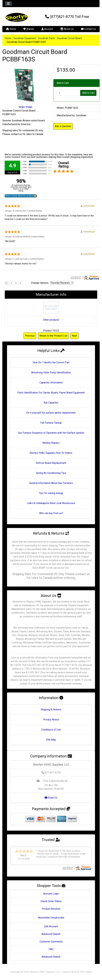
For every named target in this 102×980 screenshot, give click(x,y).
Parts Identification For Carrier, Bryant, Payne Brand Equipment (51, 393)
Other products (51, 320)
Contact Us (88, 29)
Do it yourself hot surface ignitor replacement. (51, 413)
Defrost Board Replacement (51, 463)
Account (47, 29)
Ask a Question (63, 126)
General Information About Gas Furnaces (51, 483)
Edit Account (51, 926)
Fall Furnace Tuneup (51, 423)
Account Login (51, 894)
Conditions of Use (51, 730)
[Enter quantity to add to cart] (69, 93)
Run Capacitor (51, 403)
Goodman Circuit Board (69, 38)
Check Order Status (51, 901)
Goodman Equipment (25, 38)
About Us (67, 29)
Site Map (51, 740)
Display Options (40, 283)
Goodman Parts (46, 38)
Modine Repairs (51, 443)
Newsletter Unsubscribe (51, 918)
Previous (30, 336)
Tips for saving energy (51, 493)
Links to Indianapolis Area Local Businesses (51, 503)
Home (11, 29)
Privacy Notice (51, 720)
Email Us (51, 798)
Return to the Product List (53, 336)
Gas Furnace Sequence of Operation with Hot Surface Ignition (51, 433)
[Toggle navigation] (8, 4)
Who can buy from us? (51, 513)
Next (74, 336)
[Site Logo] (19, 17)
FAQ (51, 949)
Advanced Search (51, 934)
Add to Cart (88, 93)
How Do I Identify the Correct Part (51, 362)
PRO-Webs (86, 972)
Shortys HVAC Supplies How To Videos (51, 453)
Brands (29, 29)
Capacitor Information (51, 383)
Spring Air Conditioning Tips (51, 473)
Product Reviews (51, 909)
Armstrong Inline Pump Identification (51, 373)
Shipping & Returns (51, 710)
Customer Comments (51, 942)
